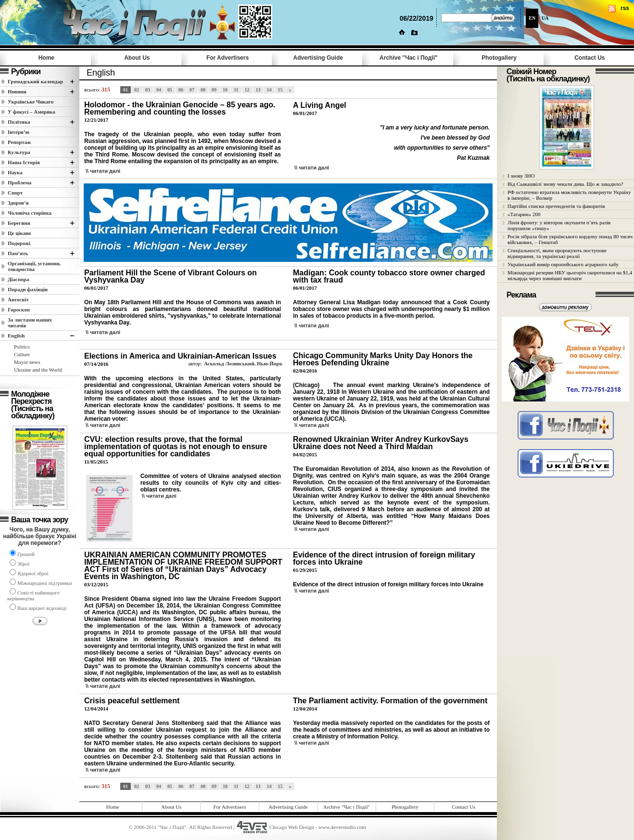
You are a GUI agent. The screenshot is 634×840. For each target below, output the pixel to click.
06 (181, 90)
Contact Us (590, 58)
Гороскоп (19, 310)
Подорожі (19, 243)
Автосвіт (18, 299)
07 (192, 90)
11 (236, 90)
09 (214, 90)
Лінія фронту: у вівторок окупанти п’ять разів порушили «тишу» (559, 225)
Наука (15, 172)
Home (46, 58)
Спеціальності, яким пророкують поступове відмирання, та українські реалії (557, 253)
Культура (19, 152)
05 (170, 90)
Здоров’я (18, 203)
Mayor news (27, 362)
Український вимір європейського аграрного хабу (563, 264)
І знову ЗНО (521, 176)
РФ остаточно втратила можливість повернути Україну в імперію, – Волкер (569, 195)
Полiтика (19, 122)
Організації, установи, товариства (34, 266)
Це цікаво (19, 233)
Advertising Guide (318, 58)
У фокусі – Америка (32, 112)
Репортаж (19, 142)
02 (137, 90)
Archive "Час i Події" (409, 58)
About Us (137, 58)
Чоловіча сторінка (30, 213)
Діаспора (18, 279)
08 (203, 90)
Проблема (19, 182)
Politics (22, 347)
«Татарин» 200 (524, 214)
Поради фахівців (28, 289)
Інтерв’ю (19, 132)
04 (159, 90)
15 (280, 90)
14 (269, 90)
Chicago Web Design (292, 827)
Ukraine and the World (38, 370)
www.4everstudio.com (342, 827)
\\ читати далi (103, 171)
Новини (17, 91)
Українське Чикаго (31, 102)
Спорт (15, 193)
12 (247, 90)
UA (545, 18)
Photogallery (499, 58)
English (16, 336)
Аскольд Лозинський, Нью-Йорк (243, 363)
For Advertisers (228, 58)
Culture (22, 354)
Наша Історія (24, 162)
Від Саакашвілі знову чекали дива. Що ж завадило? (565, 184)
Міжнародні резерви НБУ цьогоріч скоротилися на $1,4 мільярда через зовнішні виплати (570, 275)
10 (225, 90)
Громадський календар (35, 81)
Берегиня (19, 223)
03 (148, 90)
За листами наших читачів (30, 323)
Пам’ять (18, 253)
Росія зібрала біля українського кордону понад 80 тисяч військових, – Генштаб (570, 239)
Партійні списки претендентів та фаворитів (556, 206)
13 (258, 90)
